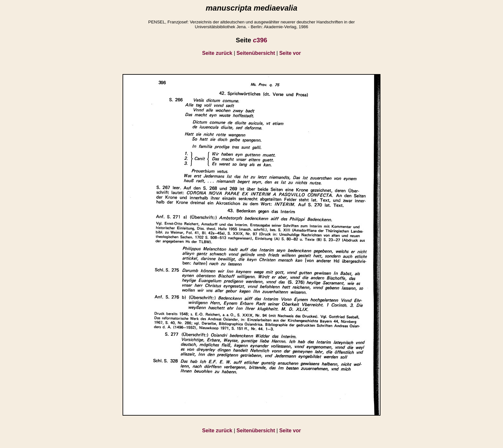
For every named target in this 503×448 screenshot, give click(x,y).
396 (260, 40)
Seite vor (290, 53)
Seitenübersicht (256, 53)
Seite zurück (217, 53)
